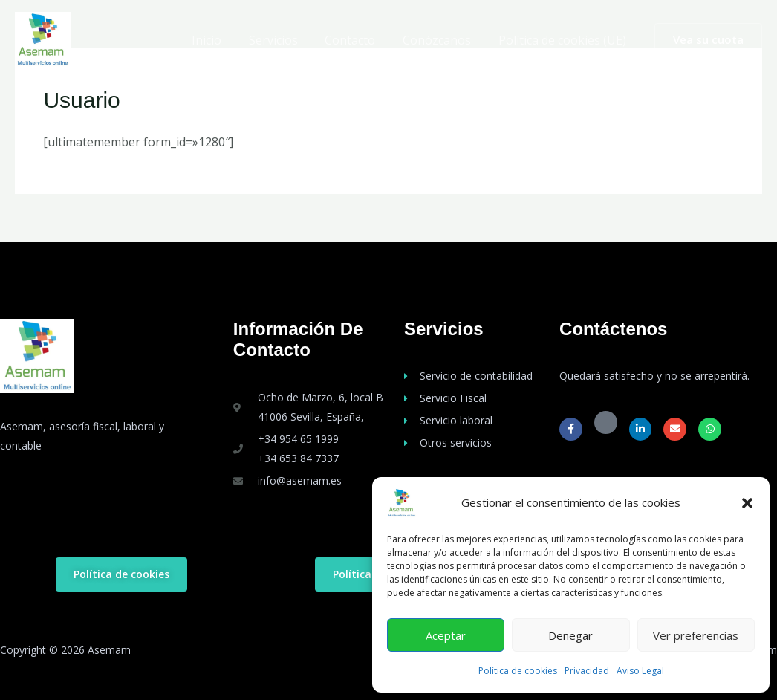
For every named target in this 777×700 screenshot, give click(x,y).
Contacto (359, 40)
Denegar (570, 635)
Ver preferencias (696, 635)
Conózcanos (442, 40)
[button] (747, 503)
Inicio (222, 40)
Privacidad (587, 671)
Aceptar (446, 635)
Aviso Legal (640, 671)
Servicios (285, 40)
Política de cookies (518, 671)
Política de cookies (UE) (564, 40)
